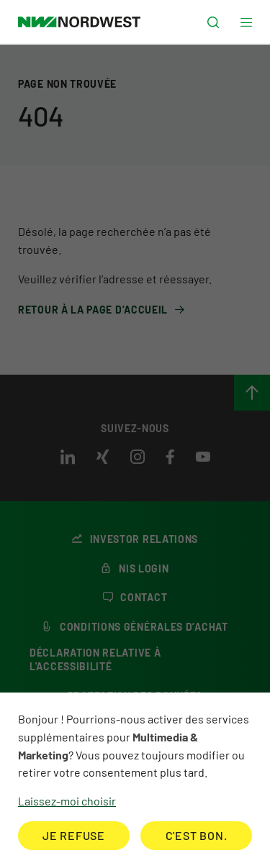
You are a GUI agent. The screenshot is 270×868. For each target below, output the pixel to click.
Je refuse (74, 835)
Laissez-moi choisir (67, 801)
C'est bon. (197, 835)
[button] (213, 23)
